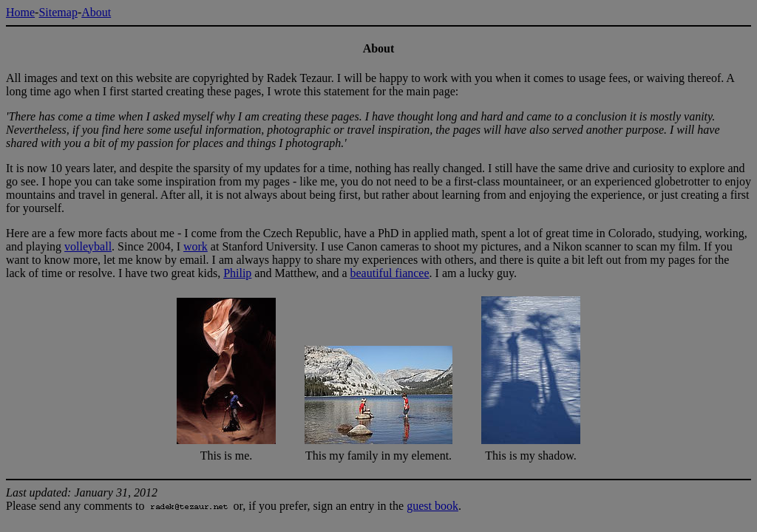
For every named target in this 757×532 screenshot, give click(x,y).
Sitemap (58, 12)
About (96, 12)
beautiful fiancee (390, 273)
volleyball (88, 246)
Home (20, 12)
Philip (237, 273)
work (196, 246)
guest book (432, 506)
